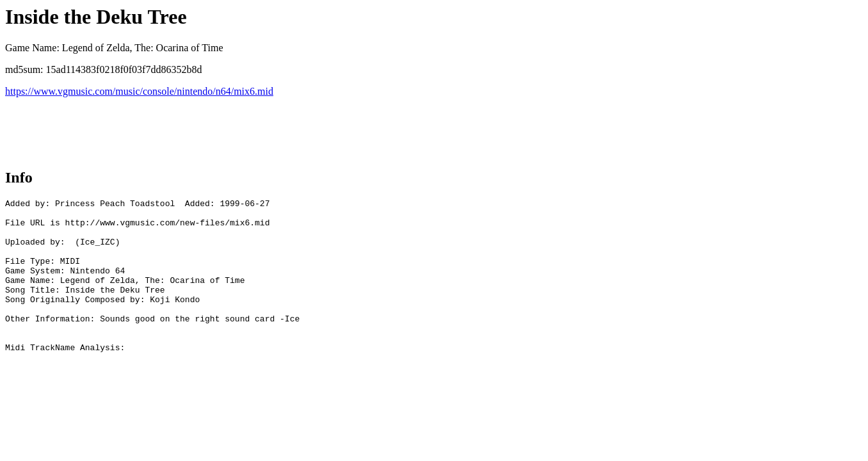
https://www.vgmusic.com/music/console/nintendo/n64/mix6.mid (139, 91)
